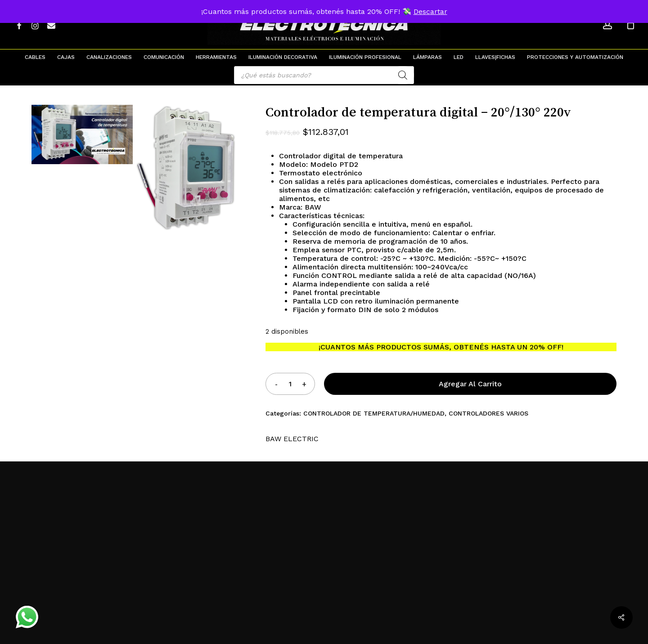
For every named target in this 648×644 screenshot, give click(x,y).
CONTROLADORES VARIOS (488, 413)
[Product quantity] (290, 384)
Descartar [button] (430, 11)
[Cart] (630, 25)
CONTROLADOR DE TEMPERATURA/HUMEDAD (374, 413)
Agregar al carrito (470, 384)
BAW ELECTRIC (292, 439)
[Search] (403, 75)
